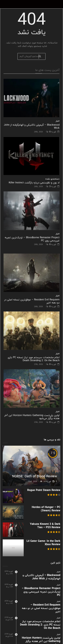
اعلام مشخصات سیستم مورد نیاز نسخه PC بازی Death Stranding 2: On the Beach (34, 359)
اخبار (58, 121)
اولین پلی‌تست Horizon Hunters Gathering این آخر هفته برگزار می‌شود (32, 417)
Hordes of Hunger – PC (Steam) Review (46, 509)
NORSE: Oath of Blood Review (35, 476)
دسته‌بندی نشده (52, 179)
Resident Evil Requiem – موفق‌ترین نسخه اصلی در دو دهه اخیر (32, 301)
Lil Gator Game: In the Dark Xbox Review (43, 543)
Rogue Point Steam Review (44, 490)
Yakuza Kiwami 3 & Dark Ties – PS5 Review (45, 526)
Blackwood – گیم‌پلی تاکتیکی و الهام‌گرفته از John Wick (32, 127)
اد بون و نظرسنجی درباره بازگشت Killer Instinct (34, 183)
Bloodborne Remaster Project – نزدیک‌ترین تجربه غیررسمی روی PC (32, 239)
